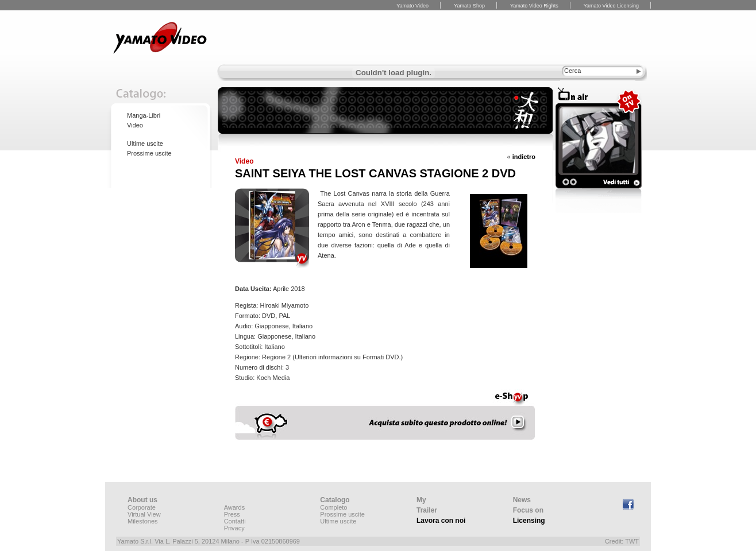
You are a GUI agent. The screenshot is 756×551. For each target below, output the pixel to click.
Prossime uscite (149, 153)
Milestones (143, 521)
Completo (333, 507)
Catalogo (335, 500)
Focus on (528, 510)
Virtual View (144, 514)
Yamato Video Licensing (611, 6)
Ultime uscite (145, 143)
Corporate (142, 507)
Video (135, 125)
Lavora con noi (441, 521)
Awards (234, 507)
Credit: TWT (622, 541)
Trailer (427, 510)
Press (232, 514)
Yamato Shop (469, 6)
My (421, 500)
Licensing (529, 521)
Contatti (235, 521)
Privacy (234, 528)
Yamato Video (412, 6)
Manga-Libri (144, 115)
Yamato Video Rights (534, 6)
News (522, 500)
